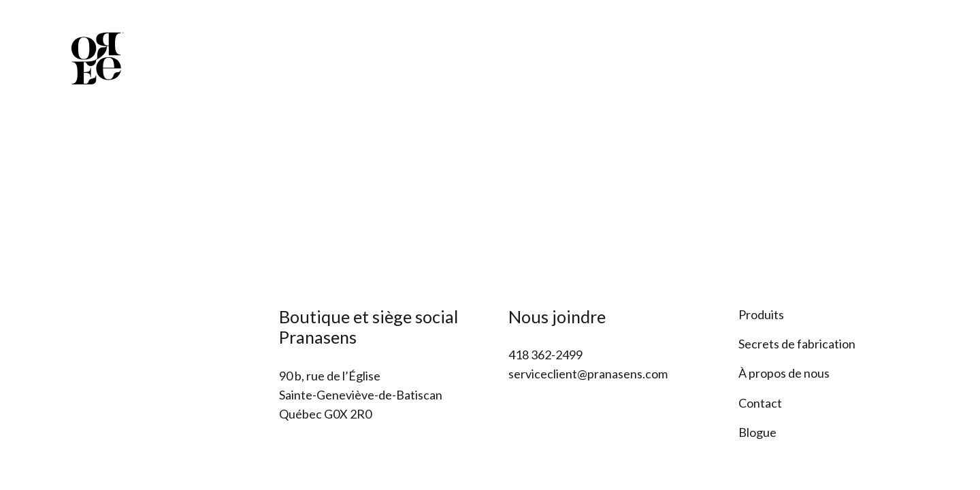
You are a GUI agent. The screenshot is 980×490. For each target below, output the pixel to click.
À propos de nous (784, 373)
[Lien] (97, 58)
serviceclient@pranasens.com (588, 374)
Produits (761, 314)
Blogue (757, 432)
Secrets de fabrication (797, 344)
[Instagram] (918, 30)
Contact (760, 403)
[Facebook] (892, 29)
